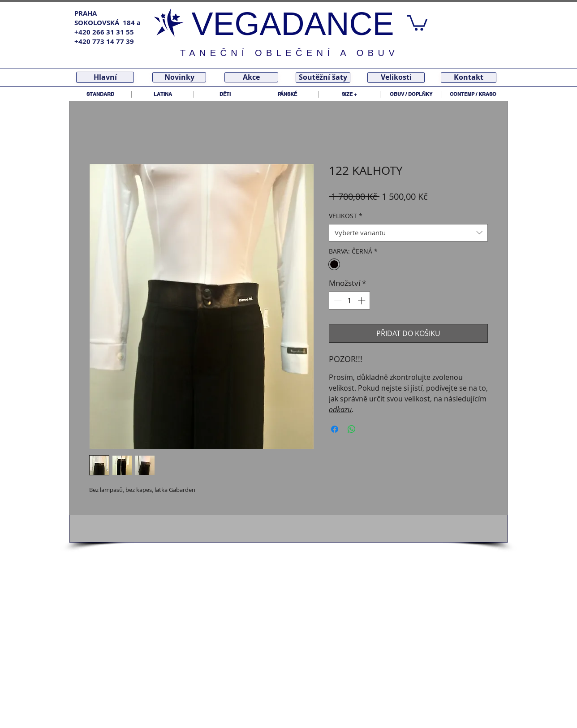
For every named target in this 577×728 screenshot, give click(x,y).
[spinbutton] (350, 301)
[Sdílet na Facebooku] (335, 429)
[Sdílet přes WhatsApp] (352, 429)
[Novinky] (179, 77)
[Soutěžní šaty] (323, 78)
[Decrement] (337, 301)
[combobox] (408, 233)
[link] (417, 22)
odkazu (340, 409)
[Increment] (362, 301)
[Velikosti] (396, 78)
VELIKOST (346, 216)
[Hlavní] (105, 77)
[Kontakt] (469, 78)
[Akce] (251, 77)
